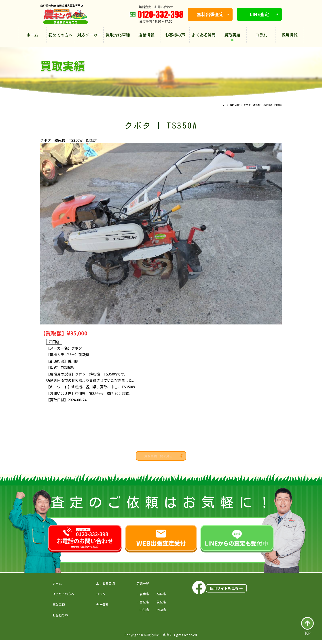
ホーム (32, 35)
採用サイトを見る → (226, 588)
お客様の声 (175, 35)
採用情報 (290, 35)
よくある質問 (204, 35)
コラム (261, 35)
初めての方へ (61, 35)
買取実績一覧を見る (164, 456)
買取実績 (232, 36)
